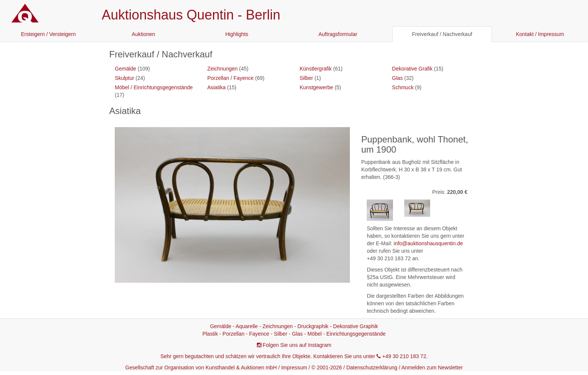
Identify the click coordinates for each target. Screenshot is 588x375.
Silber (306, 78)
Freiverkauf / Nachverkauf (442, 34)
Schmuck (403, 87)
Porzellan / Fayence (231, 78)
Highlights (237, 34)
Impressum (294, 367)
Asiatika (217, 87)
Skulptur (124, 78)
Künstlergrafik (316, 69)
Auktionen (143, 34)
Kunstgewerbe (316, 87)
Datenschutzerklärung (372, 367)
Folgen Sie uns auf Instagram (297, 345)
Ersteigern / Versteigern (48, 34)
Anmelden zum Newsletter (432, 367)
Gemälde (125, 69)
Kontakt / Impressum (540, 34)
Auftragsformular (338, 34)
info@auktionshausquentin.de (428, 243)
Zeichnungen (223, 69)
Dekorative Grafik (412, 69)
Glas (397, 78)
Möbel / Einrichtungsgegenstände (154, 87)
